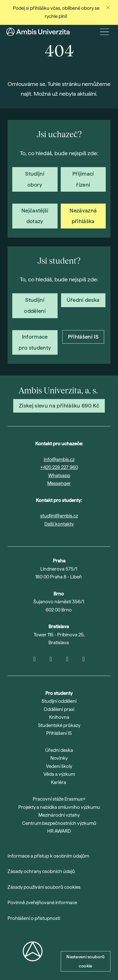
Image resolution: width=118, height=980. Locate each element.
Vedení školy (59, 766)
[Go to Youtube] (51, 659)
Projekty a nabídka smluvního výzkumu (59, 807)
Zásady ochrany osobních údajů (41, 871)
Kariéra (59, 782)
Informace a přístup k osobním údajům (48, 856)
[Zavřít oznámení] (108, 8)
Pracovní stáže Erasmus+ (59, 799)
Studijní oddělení (59, 701)
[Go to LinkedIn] (67, 659)
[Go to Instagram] (35, 659)
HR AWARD (59, 831)
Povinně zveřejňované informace (42, 903)
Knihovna (59, 717)
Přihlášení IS (59, 733)
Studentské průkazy (59, 725)
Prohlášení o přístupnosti (34, 918)
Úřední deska (59, 750)
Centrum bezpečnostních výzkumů (59, 823)
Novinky (59, 758)
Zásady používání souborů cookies (44, 887)
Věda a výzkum (59, 774)
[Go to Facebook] (84, 659)
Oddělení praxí (59, 709)
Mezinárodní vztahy (59, 815)
